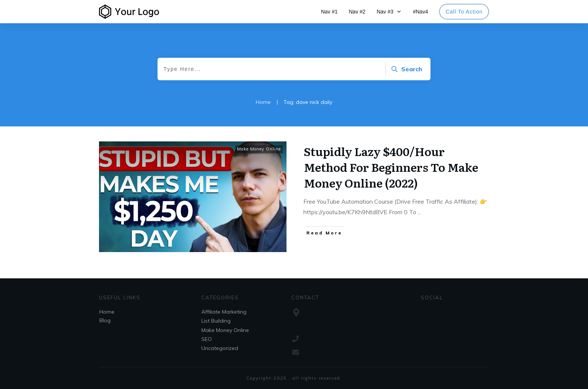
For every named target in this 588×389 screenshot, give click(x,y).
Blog (105, 320)
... (419, 212)
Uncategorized (220, 348)
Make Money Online (259, 149)
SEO (207, 339)
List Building (216, 321)
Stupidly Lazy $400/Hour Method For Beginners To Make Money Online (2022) (391, 167)
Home (107, 312)
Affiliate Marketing (224, 312)
